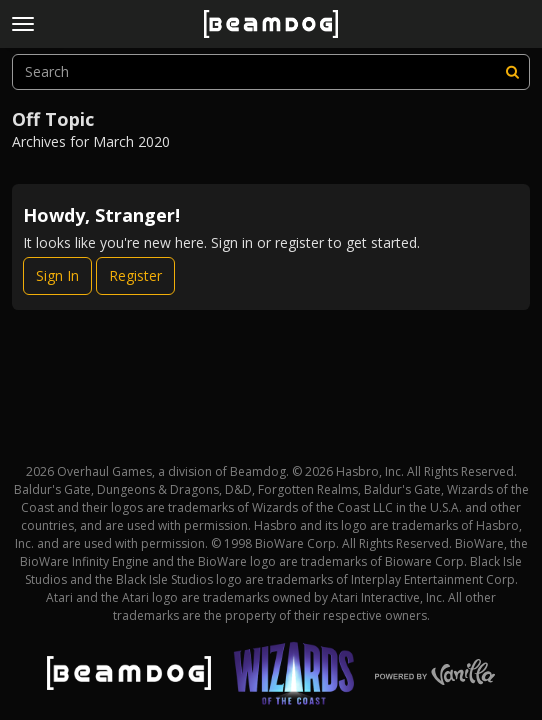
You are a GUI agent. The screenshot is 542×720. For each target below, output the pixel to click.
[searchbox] (271, 72)
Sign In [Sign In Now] (57, 275)
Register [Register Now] (135, 275)
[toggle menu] (23, 24)
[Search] (512, 72)
